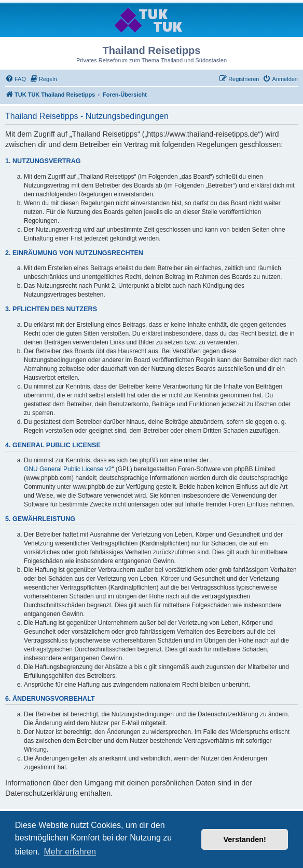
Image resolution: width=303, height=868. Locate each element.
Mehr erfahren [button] (70, 852)
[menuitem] (16, 79)
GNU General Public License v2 (68, 469)
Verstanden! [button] (245, 839)
